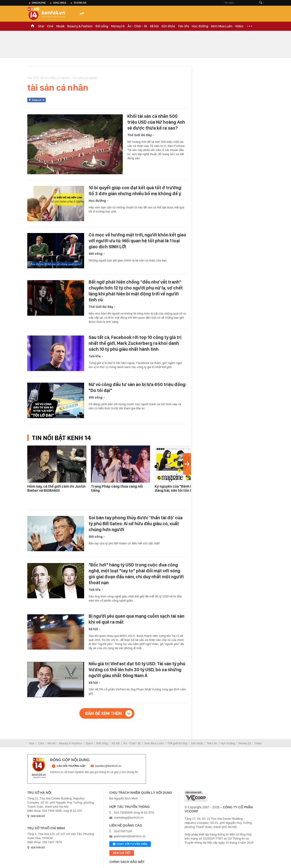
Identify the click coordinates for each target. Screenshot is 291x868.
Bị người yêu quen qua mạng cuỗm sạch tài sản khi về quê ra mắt (137, 619)
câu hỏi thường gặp (71, 766)
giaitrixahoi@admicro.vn (130, 836)
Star (41, 26)
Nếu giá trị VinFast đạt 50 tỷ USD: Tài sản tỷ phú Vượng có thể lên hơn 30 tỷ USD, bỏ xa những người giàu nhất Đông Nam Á (137, 670)
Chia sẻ (39, 100)
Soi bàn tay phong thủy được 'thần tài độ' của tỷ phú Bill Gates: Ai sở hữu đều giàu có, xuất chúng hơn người (136, 524)
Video (239, 26)
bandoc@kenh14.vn (108, 766)
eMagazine (39, 3)
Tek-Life (212, 743)
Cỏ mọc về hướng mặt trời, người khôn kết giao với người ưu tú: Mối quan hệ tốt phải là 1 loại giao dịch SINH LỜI (137, 241)
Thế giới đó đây (177, 743)
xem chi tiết (122, 853)
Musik (60, 26)
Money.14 (118, 26)
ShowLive (80, 3)
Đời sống (102, 26)
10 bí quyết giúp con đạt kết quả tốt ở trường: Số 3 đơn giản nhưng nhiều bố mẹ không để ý (135, 191)
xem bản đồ (38, 816)
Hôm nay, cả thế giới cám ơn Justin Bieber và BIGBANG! (56, 488)
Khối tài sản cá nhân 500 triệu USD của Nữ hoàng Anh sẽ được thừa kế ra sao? (156, 122)
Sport (89, 743)
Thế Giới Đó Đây (139, 135)
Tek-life (183, 26)
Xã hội (154, 26)
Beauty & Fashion (80, 26)
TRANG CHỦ (33, 26)
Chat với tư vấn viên (130, 844)
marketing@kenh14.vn (129, 818)
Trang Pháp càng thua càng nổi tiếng (117, 488)
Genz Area (60, 3)
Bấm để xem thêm (103, 713)
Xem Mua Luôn (222, 26)
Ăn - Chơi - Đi (137, 26)
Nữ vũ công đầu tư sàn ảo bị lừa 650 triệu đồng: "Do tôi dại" (138, 387)
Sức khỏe (168, 26)
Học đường (200, 26)
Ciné (50, 26)
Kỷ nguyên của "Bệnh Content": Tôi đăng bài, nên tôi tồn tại (184, 488)
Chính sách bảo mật (127, 862)
